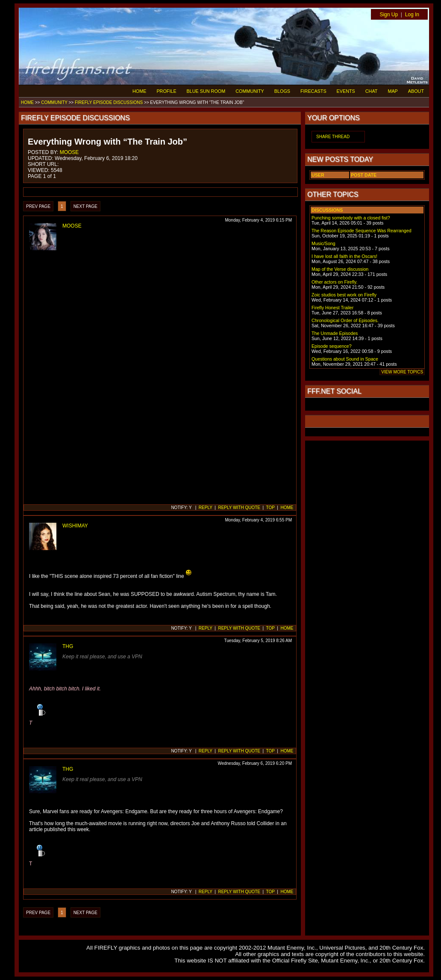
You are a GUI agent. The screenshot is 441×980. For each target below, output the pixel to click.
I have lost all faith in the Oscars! (344, 256)
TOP (270, 508)
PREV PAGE (38, 206)
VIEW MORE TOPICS (402, 372)
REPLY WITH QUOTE (239, 508)
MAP (392, 91)
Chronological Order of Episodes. (345, 320)
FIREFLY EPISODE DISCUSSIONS (109, 102)
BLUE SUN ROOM (206, 91)
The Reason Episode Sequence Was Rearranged (362, 231)
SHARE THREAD (333, 137)
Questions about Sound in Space (345, 359)
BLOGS (282, 91)
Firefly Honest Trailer (332, 308)
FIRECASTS (313, 91)
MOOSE (69, 152)
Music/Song (323, 243)
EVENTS (346, 91)
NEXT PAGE (85, 206)
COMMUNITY (250, 91)
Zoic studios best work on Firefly (344, 295)
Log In (412, 15)
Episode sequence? (332, 346)
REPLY (206, 508)
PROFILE (166, 91)
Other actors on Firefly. (335, 282)
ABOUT (416, 91)
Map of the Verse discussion (340, 269)
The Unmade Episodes (335, 333)
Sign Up (389, 15)
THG (68, 646)
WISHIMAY (75, 526)
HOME (139, 91)
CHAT (372, 91)
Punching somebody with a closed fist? (351, 218)
